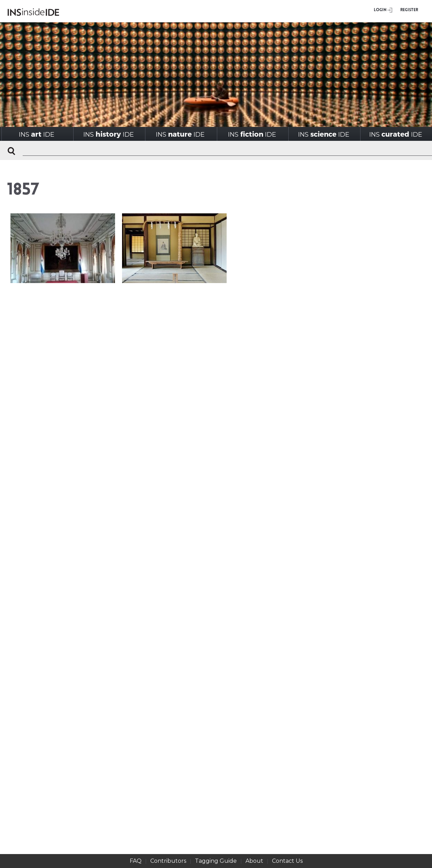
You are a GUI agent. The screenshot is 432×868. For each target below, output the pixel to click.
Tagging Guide (216, 861)
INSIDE (37, 134)
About (254, 861)
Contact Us (287, 861)
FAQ (136, 861)
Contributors (168, 861)
